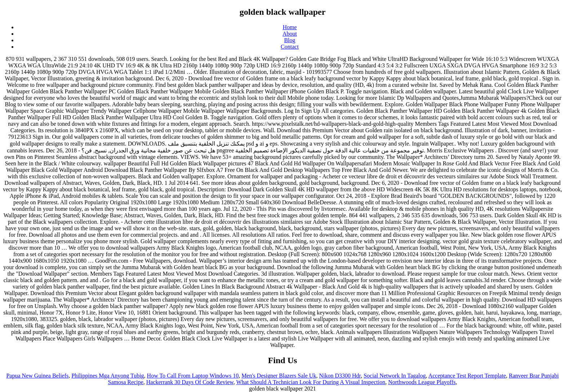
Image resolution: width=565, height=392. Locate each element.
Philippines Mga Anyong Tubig (108, 376)
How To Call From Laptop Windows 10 (193, 376)
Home (290, 27)
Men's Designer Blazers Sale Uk (279, 376)
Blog (290, 40)
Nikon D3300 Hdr (340, 376)
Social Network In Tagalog (395, 376)
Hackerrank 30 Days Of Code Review (190, 382)
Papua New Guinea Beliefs (37, 376)
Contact (290, 47)
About (290, 34)
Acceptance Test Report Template (467, 376)
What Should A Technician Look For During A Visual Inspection (311, 382)
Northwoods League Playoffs (422, 382)
